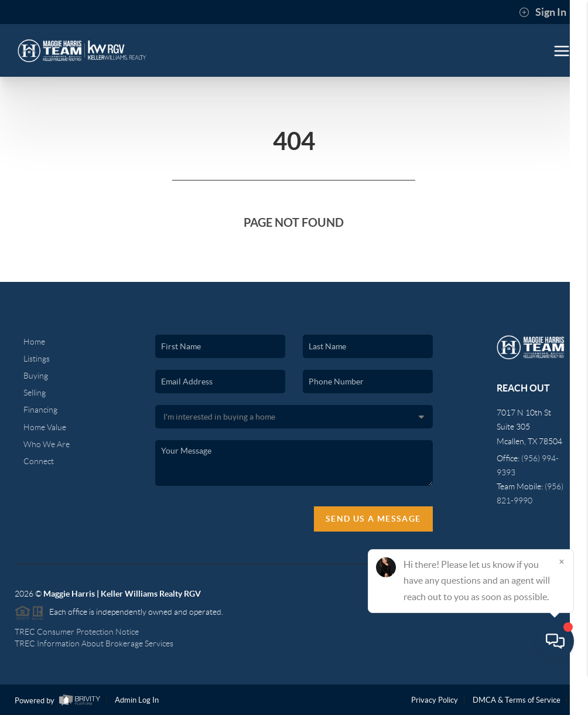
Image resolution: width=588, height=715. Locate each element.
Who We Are (47, 444)
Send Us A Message (373, 519)
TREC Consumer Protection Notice (77, 632)
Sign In (543, 12)
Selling (35, 393)
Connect (39, 461)
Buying (36, 376)
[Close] (562, 602)
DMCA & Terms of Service (517, 700)
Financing (40, 410)
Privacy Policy (435, 700)
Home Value (45, 427)
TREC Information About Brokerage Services (94, 643)
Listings (37, 359)
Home (34, 342)
